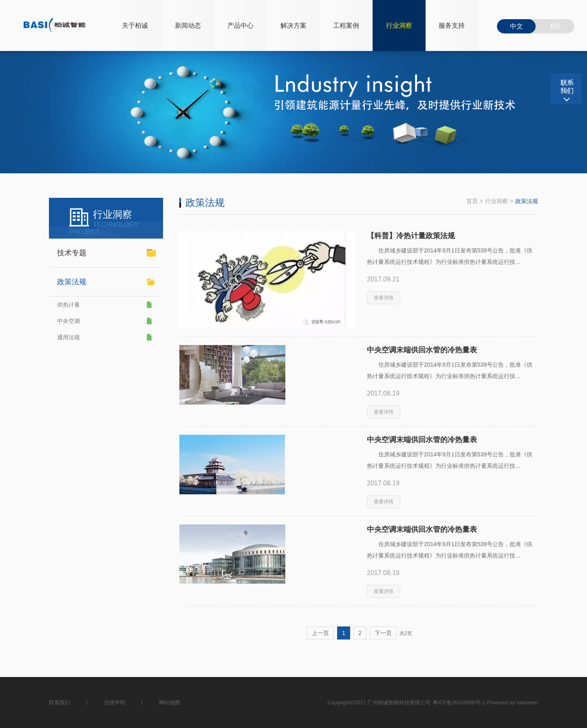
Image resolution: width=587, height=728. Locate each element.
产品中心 (241, 25)
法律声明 (115, 703)
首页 (472, 201)
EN (555, 26)
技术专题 (72, 253)
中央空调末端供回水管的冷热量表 (422, 350)
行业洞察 (399, 25)
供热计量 (68, 305)
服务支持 (452, 25)
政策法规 (527, 201)
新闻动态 (188, 25)
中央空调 (68, 321)
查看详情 (384, 298)
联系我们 (60, 703)
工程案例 (346, 25)
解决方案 (293, 25)
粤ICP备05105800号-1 (459, 703)
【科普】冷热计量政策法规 (411, 236)
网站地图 (170, 703)
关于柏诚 (135, 25)
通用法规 (68, 337)
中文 (516, 26)
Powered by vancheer (512, 703)
